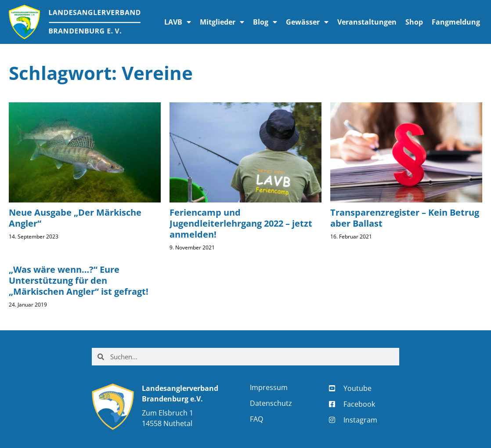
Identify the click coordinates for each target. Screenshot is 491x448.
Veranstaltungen (367, 22)
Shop (414, 22)
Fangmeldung (456, 22)
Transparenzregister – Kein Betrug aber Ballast (405, 218)
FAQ (256, 419)
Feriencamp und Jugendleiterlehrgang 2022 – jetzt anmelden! (241, 223)
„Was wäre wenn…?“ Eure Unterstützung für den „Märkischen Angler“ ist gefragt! (79, 280)
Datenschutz (271, 403)
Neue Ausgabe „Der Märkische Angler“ (75, 218)
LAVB (178, 22)
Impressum (269, 387)
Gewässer (307, 22)
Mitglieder (222, 22)
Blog (265, 22)
